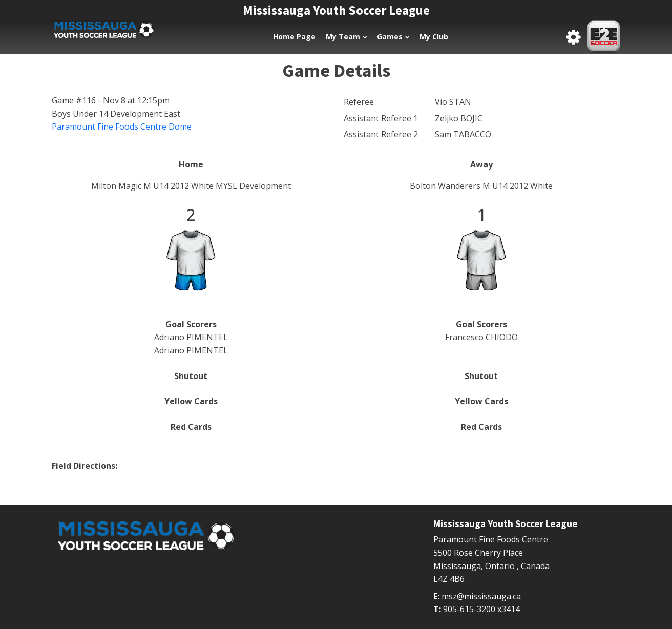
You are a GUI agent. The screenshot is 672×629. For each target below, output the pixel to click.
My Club (434, 37)
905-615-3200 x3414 (481, 609)
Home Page (294, 37)
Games (393, 37)
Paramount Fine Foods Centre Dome (122, 127)
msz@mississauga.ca (481, 596)
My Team (346, 37)
